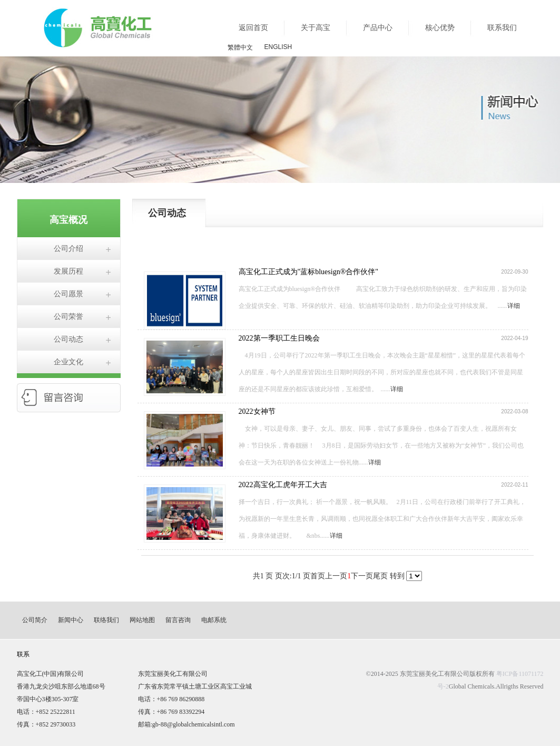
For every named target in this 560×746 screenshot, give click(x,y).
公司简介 (35, 620)
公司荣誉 (68, 317)
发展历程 (68, 271)
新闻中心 (71, 620)
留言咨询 (178, 620)
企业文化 (68, 362)
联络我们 (106, 620)
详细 (514, 306)
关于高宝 (316, 28)
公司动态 (68, 339)
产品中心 (378, 28)
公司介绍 (68, 249)
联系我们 (502, 28)
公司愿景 (68, 294)
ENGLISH (278, 47)
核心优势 (440, 28)
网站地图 (142, 620)
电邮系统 (214, 620)
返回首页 (253, 28)
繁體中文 (240, 47)
